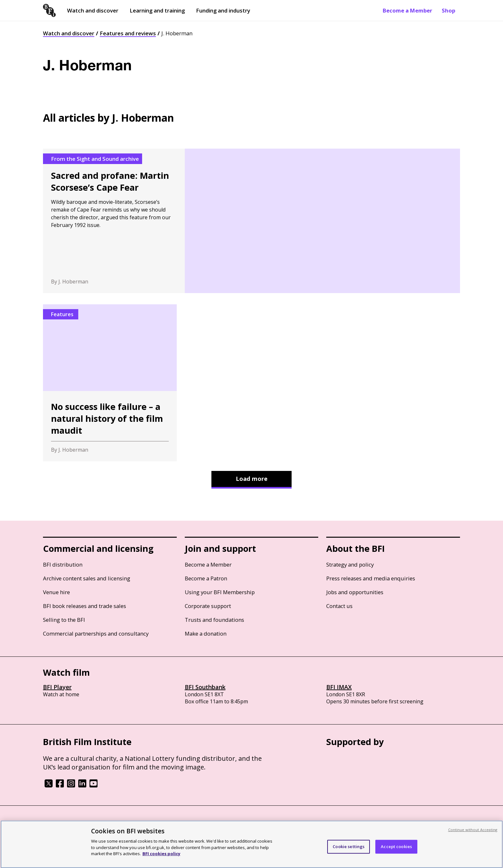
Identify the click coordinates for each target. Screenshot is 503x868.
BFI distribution (63, 564)
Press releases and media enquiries (371, 578)
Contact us (339, 606)
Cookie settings (349, 846)
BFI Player (57, 687)
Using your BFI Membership (220, 592)
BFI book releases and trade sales (85, 606)
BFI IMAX (339, 687)
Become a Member (407, 10)
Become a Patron (206, 578)
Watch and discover (93, 10)
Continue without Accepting (473, 830)
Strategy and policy (350, 564)
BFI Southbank (205, 687)
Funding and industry (223, 10)
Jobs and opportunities (355, 592)
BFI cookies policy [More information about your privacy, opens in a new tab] (161, 854)
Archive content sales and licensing (87, 578)
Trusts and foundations (214, 620)
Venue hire (56, 592)
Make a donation (206, 634)
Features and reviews (128, 33)
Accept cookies (396, 846)
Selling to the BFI (64, 620)
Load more (252, 479)
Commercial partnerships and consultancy (96, 634)
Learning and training (157, 10)
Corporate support (208, 606)
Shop (448, 10)
